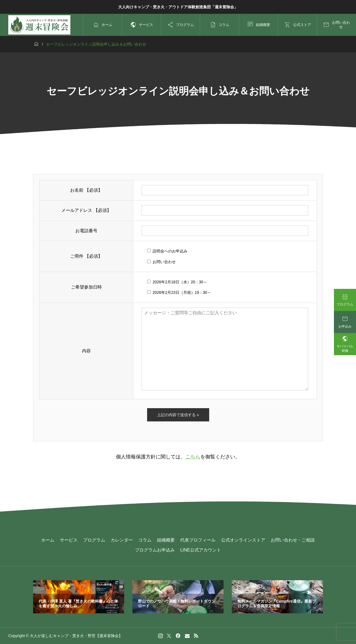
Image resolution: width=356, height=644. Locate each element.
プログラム (94, 540)
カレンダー (122, 540)
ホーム (48, 540)
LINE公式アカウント (201, 550)
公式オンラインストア (243, 540)
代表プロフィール (198, 540)
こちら (193, 457)
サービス (69, 540)
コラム (145, 540)
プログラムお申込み (155, 550)
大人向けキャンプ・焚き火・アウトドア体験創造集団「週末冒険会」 (178, 7)
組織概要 (166, 540)
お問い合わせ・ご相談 (293, 540)
